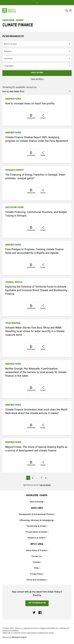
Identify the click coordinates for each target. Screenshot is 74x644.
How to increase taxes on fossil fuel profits (30, 104)
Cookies (36, 562)
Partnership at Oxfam (36, 526)
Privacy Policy (36, 574)
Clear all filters (37, 79)
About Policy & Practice (36, 550)
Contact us (36, 556)
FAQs (36, 568)
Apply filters (37, 73)
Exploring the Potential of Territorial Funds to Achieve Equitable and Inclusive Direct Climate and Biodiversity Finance (36, 291)
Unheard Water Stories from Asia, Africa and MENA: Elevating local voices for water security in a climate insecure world (35, 332)
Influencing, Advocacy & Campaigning (36, 520)
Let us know (45, 485)
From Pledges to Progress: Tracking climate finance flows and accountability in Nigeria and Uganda (34, 252)
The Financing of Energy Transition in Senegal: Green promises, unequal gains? (35, 177)
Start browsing (36, 502)
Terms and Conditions (36, 580)
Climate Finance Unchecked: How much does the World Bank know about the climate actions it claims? (36, 412)
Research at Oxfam (36, 538)
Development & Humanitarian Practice (36, 514)
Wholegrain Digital (19, 637)
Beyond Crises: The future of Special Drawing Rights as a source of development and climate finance (36, 449)
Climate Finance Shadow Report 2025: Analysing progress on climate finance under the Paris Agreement (37, 140)
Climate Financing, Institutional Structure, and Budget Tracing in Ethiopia (36, 214)
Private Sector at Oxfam (36, 532)
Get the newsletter (37, 603)
